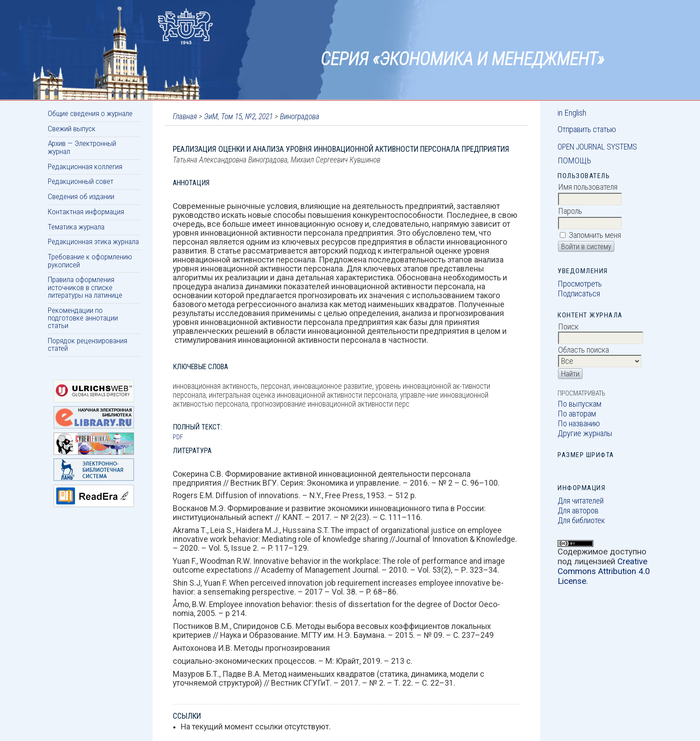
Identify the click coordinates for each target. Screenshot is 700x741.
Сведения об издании (81, 196)
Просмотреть (580, 284)
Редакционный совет (81, 181)
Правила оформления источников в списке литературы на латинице (85, 287)
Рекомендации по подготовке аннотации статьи (83, 318)
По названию (579, 424)
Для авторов (578, 511)
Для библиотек (581, 520)
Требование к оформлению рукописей (90, 260)
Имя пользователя (588, 187)
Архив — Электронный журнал (82, 147)
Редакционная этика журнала (93, 241)
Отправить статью (587, 129)
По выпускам (579, 404)
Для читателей (581, 501)
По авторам (577, 414)
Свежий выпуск (72, 129)
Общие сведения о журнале (90, 113)
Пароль (570, 211)
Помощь (574, 161)
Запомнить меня (595, 235)
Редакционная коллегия (85, 167)
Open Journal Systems (597, 147)
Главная (185, 117)
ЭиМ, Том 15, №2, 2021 (238, 117)
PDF (178, 437)
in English (572, 113)
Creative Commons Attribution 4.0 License (604, 571)
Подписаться (579, 294)
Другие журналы (585, 433)
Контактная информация (86, 212)
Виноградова (300, 117)
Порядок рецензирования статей (87, 344)
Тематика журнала (76, 227)
